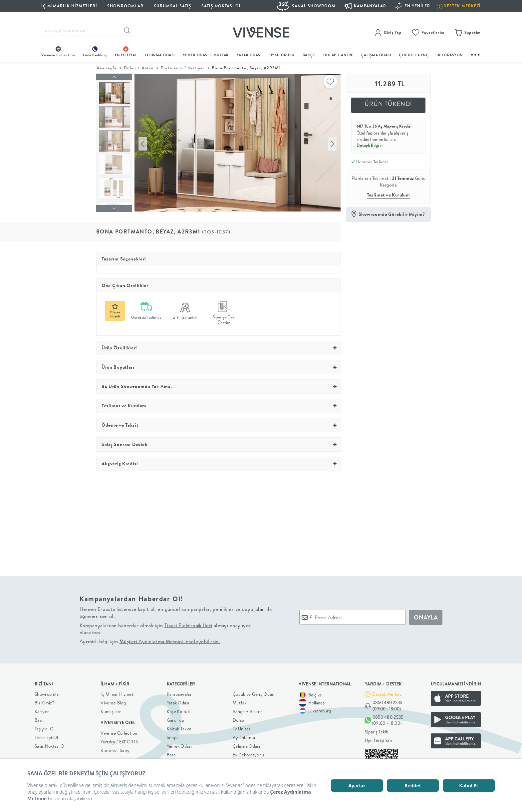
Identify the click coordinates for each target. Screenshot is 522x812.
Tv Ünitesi (242, 727)
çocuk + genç (414, 55)
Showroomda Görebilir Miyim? (392, 214)
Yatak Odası (249, 55)
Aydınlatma (244, 736)
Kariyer (42, 710)
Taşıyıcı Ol (45, 727)
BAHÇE (309, 55)
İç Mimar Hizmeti (118, 693)
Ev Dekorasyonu (248, 753)
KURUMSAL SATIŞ (172, 6)
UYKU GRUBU (282, 55)
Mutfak (240, 701)
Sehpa (173, 736)
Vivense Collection (119, 731)
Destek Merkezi (387, 692)
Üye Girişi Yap (378, 739)
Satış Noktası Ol (221, 6)
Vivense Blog (113, 701)
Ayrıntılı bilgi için (150, 640)
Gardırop (175, 719)
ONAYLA (426, 616)
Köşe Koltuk (178, 710)
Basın (40, 719)
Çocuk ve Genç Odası (254, 693)
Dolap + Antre (138, 68)
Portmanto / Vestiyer (183, 68)
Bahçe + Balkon (248, 710)
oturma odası (160, 55)
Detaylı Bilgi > (370, 145)
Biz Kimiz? (44, 701)
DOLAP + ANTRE (338, 55)
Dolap (239, 719)
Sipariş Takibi (377, 730)
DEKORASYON (450, 55)
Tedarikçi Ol (46, 736)
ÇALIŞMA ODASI (376, 55)
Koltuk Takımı (180, 727)
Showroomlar (47, 693)
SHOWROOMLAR (125, 6)
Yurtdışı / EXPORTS (119, 740)
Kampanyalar (179, 693)
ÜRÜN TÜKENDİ (389, 104)
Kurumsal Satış (115, 749)
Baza (171, 753)
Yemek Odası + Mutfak (206, 55)
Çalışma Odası (246, 745)
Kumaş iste (111, 710)
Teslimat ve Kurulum (389, 195)
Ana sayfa (107, 68)
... (476, 54)
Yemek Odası (179, 745)
